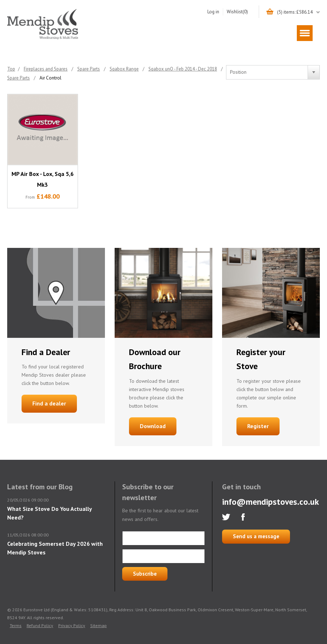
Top (11, 69)
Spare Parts (89, 69)
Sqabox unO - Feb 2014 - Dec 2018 (183, 69)
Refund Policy (40, 625)
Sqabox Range (124, 69)
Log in (213, 12)
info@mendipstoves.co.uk (271, 502)
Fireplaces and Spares (46, 69)
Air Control (50, 78)
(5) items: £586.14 (295, 12)
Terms (16, 625)
